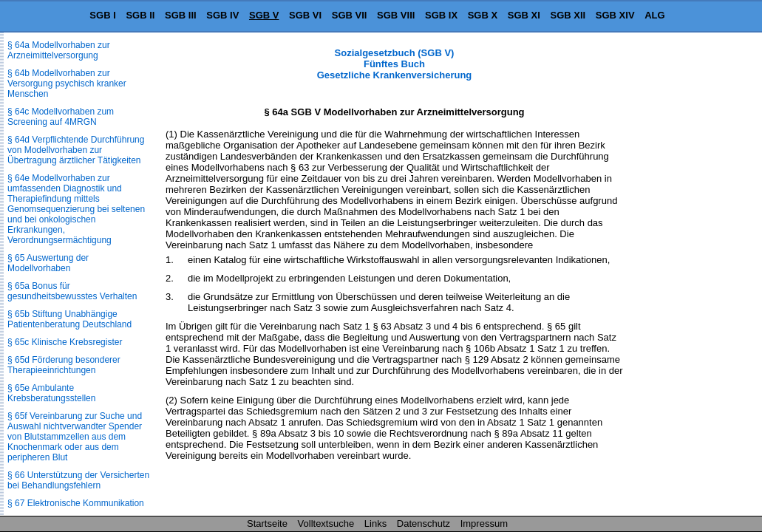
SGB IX (441, 15)
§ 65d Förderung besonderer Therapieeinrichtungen (64, 365)
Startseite (267, 524)
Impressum (484, 524)
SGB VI (305, 15)
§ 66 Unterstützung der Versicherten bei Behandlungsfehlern (78, 480)
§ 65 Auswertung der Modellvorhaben (48, 263)
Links (375, 524)
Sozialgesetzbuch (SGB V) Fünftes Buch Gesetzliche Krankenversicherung (395, 64)
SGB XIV (615, 15)
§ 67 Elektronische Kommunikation (76, 503)
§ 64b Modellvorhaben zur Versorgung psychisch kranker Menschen (67, 83)
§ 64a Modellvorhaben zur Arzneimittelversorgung (59, 50)
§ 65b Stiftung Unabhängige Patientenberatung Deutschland (69, 319)
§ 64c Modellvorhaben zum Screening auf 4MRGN (61, 117)
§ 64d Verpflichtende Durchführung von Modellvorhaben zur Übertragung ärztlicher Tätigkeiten (76, 150)
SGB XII (568, 15)
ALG (654, 15)
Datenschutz (423, 524)
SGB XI (524, 15)
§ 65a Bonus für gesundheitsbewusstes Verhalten (72, 291)
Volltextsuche (326, 524)
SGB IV (222, 15)
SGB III (181, 15)
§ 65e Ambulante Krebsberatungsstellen (51, 393)
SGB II (140, 15)
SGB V (264, 15)
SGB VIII (396, 15)
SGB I (102, 15)
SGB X (483, 15)
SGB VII (350, 15)
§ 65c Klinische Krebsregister (65, 342)
